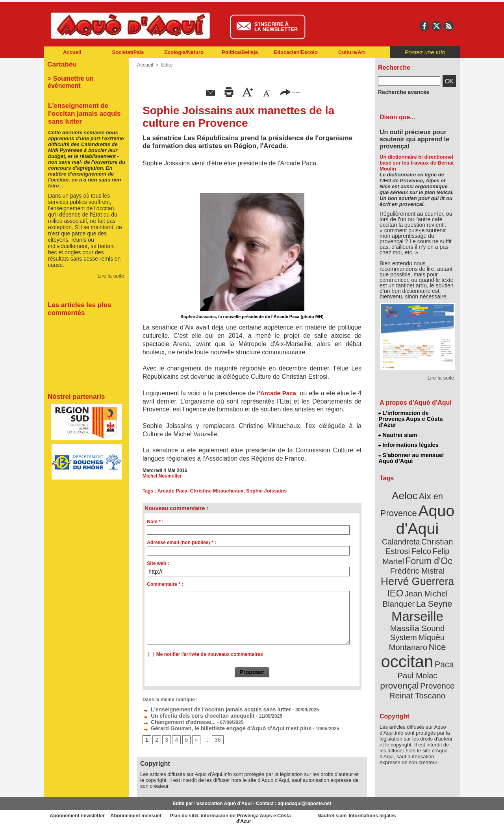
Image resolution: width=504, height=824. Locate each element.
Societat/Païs (128, 52)
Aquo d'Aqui (416, 506)
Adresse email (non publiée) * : (181, 543)
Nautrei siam (398, 428)
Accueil (72, 52)
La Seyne (432, 572)
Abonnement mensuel (148, 812)
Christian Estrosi (408, 525)
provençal (435, 627)
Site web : (158, 563)
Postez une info (425, 52)
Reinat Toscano (424, 640)
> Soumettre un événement (83, 77)
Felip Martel (406, 534)
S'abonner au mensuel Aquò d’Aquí (411, 449)
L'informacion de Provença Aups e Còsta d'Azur (417, 415)
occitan (408, 614)
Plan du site (217, 812)
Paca (441, 617)
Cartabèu (61, 64)
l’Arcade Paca (277, 393)
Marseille (404, 583)
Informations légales (408, 437)
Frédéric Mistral (426, 543)
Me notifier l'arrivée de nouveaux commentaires (210, 654)
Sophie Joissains (261, 491)
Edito (166, 65)
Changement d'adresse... (174, 720)
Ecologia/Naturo (184, 52)
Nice (435, 602)
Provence (407, 636)
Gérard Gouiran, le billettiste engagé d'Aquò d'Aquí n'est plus (215, 725)
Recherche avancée (400, 92)
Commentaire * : (165, 584)
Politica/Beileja (240, 52)
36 (215, 737)
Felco (443, 525)
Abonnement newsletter (79, 812)
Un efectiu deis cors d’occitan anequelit (191, 714)
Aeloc (406, 485)
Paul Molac (400, 628)
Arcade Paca (171, 491)
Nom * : (155, 522)
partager (290, 92)
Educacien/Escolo (296, 52)
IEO (398, 563)
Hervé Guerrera (417, 553)
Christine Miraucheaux (214, 491)
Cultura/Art (352, 52)
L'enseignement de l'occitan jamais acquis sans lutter (207, 709)
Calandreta (436, 516)
